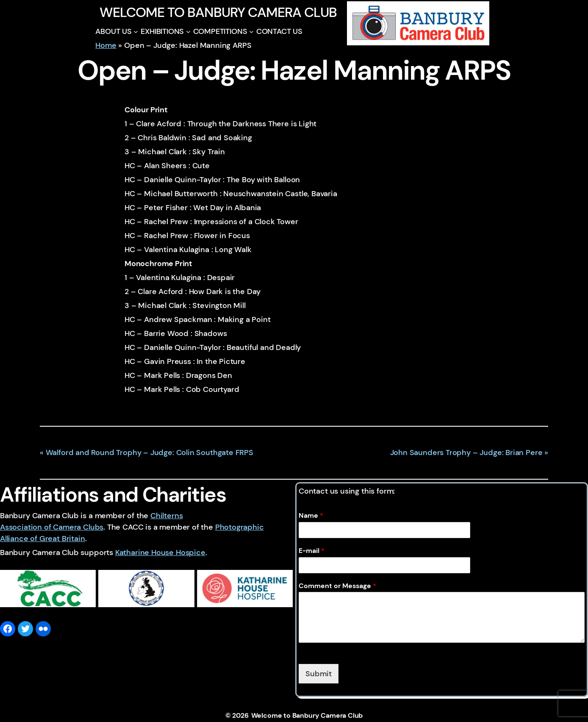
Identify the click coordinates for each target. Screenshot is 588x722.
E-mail (312, 551)
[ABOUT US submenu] (136, 32)
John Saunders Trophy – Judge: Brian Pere (466, 453)
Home (106, 45)
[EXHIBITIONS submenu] (188, 32)
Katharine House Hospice (160, 553)
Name (311, 516)
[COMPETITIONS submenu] (251, 32)
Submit (319, 674)
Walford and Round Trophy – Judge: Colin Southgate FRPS (150, 453)
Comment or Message (337, 586)
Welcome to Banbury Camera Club (218, 12)
